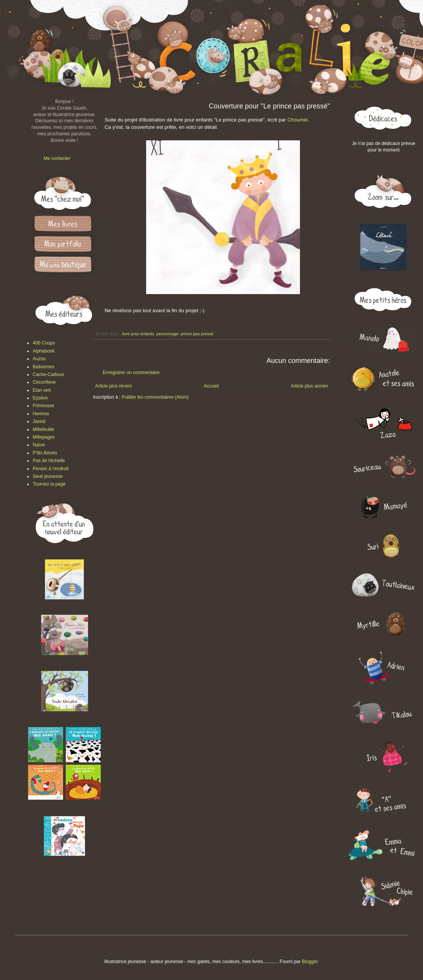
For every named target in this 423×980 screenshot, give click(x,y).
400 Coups (44, 343)
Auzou (39, 359)
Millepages (44, 437)
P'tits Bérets (45, 453)
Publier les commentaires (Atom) (155, 397)
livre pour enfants (138, 334)
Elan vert (42, 390)
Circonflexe (44, 382)
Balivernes (43, 367)
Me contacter (57, 158)
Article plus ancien (309, 386)
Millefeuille (43, 429)
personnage (167, 334)
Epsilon (40, 398)
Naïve (39, 445)
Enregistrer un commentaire (131, 373)
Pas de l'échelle (49, 461)
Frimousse (43, 406)
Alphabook (44, 351)
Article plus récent (113, 386)
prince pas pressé (197, 334)
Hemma (41, 414)
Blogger (310, 962)
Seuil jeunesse (48, 476)
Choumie (297, 120)
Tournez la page (49, 484)
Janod (39, 421)
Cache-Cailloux (48, 374)
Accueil (211, 386)
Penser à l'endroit (51, 469)
